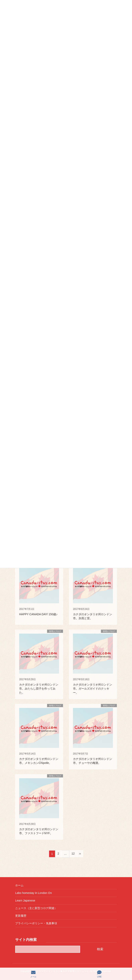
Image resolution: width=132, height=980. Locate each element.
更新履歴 (21, 916)
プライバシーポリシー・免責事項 (36, 923)
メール (33, 974)
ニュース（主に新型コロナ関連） (36, 908)
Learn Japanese (25, 900)
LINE (99, 974)
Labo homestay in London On (33, 893)
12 (73, 854)
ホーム (19, 885)
